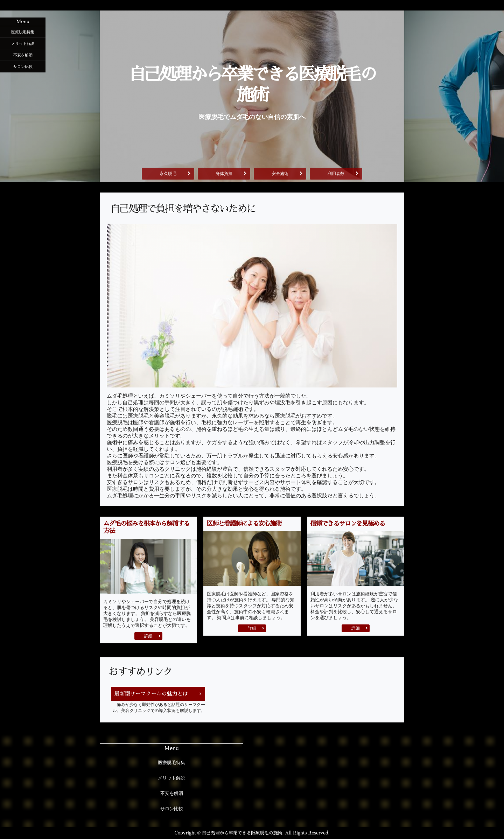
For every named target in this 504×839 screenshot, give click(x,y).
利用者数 (336, 174)
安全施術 (280, 174)
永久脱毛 (168, 174)
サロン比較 (23, 67)
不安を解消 (23, 55)
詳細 (148, 636)
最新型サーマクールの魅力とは (151, 694)
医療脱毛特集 (23, 32)
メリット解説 (23, 43)
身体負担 (224, 174)
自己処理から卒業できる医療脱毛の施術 (252, 85)
